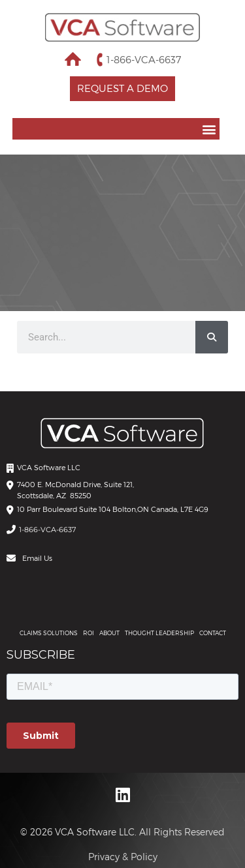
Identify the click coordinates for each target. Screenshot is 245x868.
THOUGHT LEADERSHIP (159, 633)
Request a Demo (122, 88)
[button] (116, 129)
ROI (89, 633)
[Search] (212, 337)
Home (73, 59)
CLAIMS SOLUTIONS (49, 633)
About (109, 633)
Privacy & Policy (123, 857)
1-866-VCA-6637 (144, 59)
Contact (213, 633)
